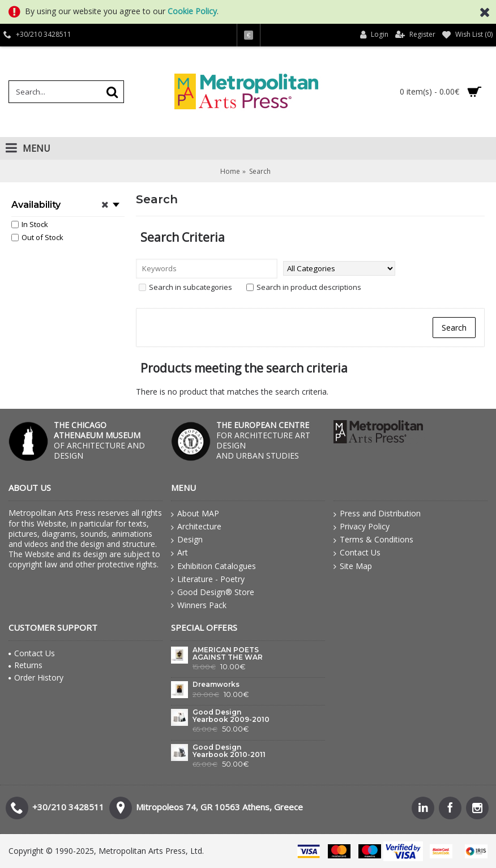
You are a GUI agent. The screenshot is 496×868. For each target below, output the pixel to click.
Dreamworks (216, 685)
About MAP (195, 514)
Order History (36, 677)
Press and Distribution (377, 514)
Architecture (196, 527)
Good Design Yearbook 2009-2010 (231, 716)
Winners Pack (199, 605)
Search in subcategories (185, 287)
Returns (25, 665)
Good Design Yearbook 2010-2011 (229, 751)
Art (179, 553)
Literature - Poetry (208, 579)
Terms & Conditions (373, 540)
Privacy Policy (362, 527)
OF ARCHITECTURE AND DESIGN (99, 441)
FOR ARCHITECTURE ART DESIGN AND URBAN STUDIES (263, 441)
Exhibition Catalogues (213, 566)
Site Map (353, 566)
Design (187, 540)
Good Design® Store (213, 592)
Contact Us (357, 553)
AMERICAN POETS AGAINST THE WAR (228, 654)
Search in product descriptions (304, 287)
